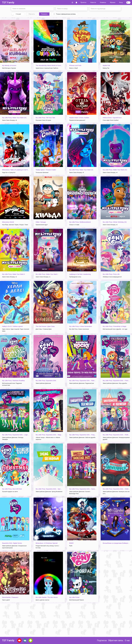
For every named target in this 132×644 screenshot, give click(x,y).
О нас (127, 640)
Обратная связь (116, 640)
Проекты (83, 2)
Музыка (113, 2)
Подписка (102, 640)
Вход (121, 2)
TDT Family (8, 3)
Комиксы (103, 2)
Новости (93, 2)
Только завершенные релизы (65, 14)
